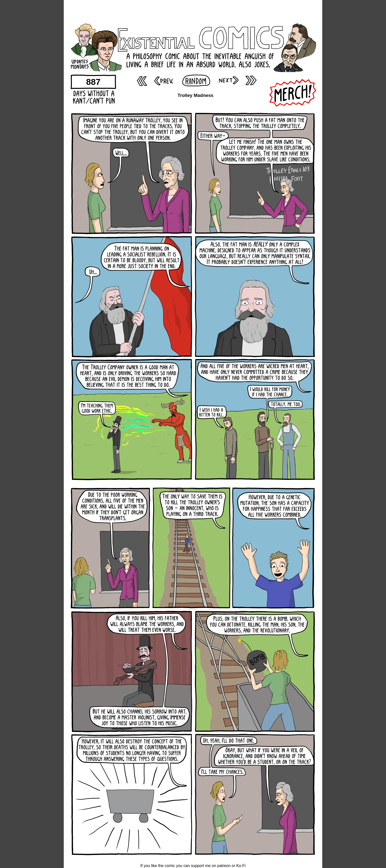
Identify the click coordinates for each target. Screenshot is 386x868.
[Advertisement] (193, 11)
